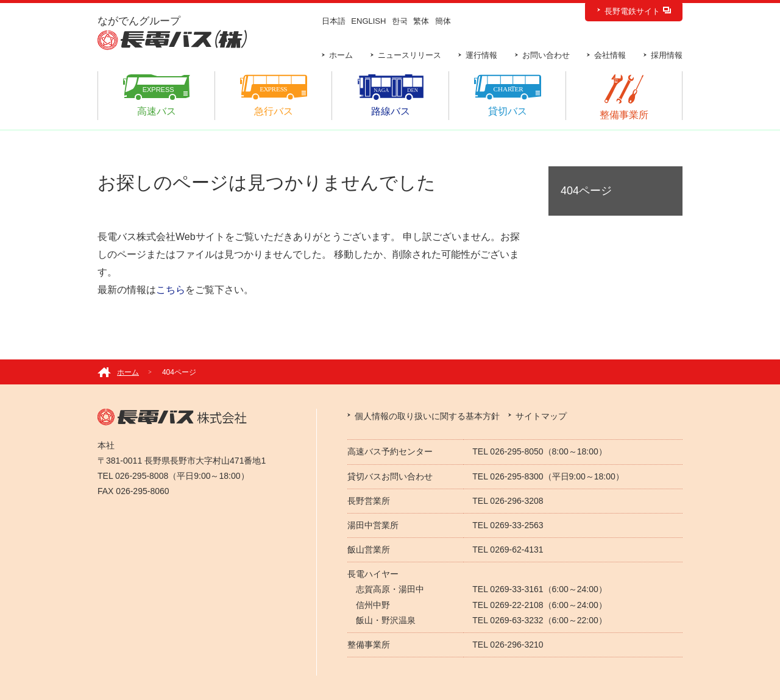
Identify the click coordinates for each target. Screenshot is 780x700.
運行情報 (481, 55)
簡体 (443, 21)
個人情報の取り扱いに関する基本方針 (427, 416)
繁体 (421, 21)
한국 (400, 21)
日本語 (334, 21)
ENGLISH (368, 21)
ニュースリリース (409, 55)
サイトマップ (541, 416)
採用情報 (667, 55)
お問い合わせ (546, 55)
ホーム (341, 55)
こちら (171, 290)
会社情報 (610, 55)
